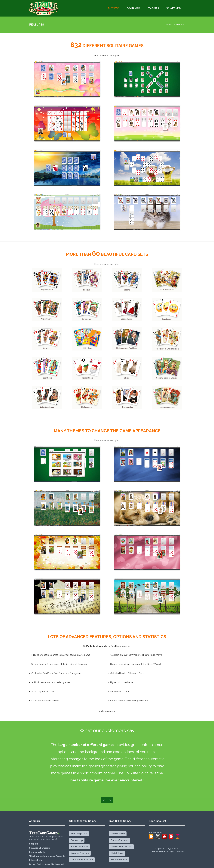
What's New (174, 8)
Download (133, 8)
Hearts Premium (79, 847)
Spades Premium (80, 853)
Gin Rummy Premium (82, 860)
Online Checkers (120, 840)
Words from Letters (121, 847)
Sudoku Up (77, 840)
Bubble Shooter (119, 860)
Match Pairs (117, 853)
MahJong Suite (79, 834)
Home (169, 25)
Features (153, 8)
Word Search (118, 834)
